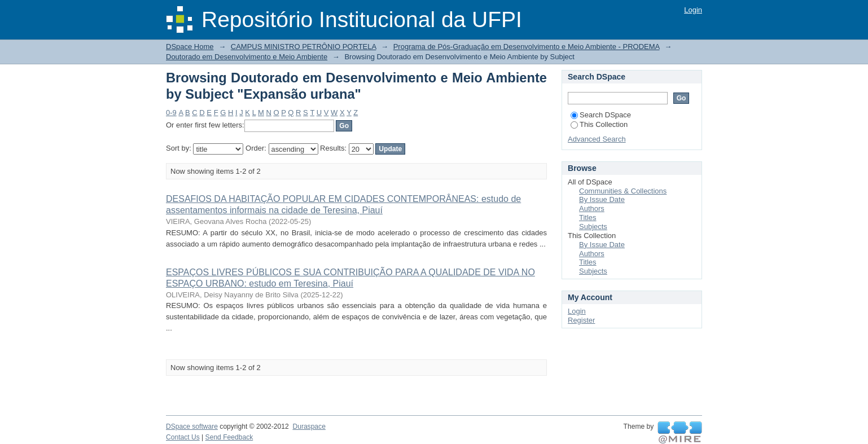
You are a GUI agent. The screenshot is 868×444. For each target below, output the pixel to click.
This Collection (599, 124)
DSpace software (192, 427)
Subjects (593, 227)
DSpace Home (190, 47)
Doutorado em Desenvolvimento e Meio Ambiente (247, 57)
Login (693, 10)
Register (581, 320)
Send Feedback (229, 437)
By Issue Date (602, 199)
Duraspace (309, 427)
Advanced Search (597, 139)
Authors (592, 208)
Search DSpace (601, 115)
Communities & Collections (623, 191)
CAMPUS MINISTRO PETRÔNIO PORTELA (304, 47)
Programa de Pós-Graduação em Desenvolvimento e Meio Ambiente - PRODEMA (527, 47)
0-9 (171, 113)
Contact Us (183, 437)
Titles (588, 217)
